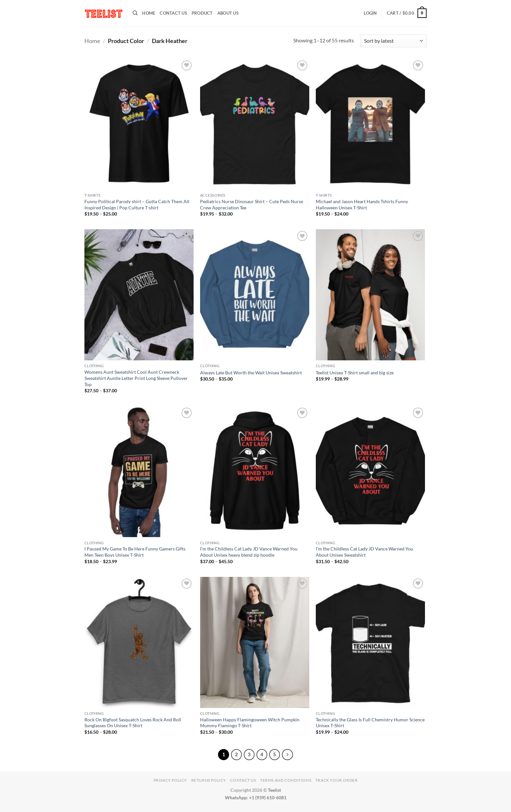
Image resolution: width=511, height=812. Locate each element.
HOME (149, 13)
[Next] (287, 755)
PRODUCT (202, 13)
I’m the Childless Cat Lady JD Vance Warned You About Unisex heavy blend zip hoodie (249, 552)
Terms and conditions (286, 780)
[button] (370, 13)
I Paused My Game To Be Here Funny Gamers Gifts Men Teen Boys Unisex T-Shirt (135, 552)
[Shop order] (393, 41)
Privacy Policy (170, 780)
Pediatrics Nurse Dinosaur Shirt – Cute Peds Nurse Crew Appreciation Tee (252, 204)
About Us (228, 13)
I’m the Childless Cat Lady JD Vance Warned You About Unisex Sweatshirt (365, 552)
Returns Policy (209, 780)
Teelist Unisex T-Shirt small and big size (355, 373)
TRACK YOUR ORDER (337, 780)
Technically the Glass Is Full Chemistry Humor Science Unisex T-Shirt (370, 723)
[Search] (135, 13)
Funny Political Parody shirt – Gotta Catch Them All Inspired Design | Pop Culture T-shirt (137, 204)
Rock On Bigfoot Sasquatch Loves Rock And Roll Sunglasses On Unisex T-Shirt (133, 723)
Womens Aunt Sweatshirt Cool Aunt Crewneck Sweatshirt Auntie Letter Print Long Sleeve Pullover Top (136, 378)
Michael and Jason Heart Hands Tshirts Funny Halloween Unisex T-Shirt (362, 204)
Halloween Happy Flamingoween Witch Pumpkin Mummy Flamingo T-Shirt (250, 723)
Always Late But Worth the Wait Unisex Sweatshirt (251, 373)
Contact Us (173, 13)
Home (92, 41)
